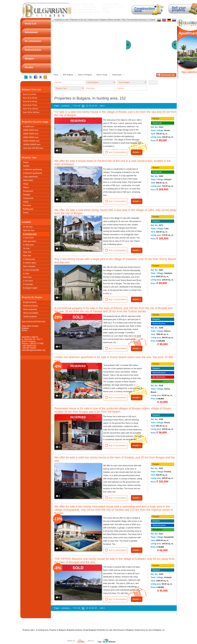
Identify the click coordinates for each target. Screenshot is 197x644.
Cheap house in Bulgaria (97, 20)
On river (27, 248)
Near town (27, 277)
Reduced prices (159, 324)
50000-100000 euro (31, 141)
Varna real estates (31, 313)
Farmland (27, 205)
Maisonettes (28, 180)
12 (87, 106)
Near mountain (29, 266)
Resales (156, 119)
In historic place (30, 263)
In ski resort (28, 281)
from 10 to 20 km (30, 98)
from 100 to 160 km (31, 112)
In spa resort (28, 238)
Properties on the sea (78, 20)
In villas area (28, 245)
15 (96, 106)
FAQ (124, 20)
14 (93, 106)
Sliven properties (30, 309)
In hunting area (30, 234)
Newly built (157, 123)
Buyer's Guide (102, 75)
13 (90, 106)
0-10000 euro (29, 127)
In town (26, 274)
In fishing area (29, 259)
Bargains (156, 221)
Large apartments (31, 177)
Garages (27, 195)
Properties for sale (61, 20)
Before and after (114, 20)
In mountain (28, 284)
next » (103, 106)
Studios (26, 166)
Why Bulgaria (68, 75)
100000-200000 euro (32, 145)
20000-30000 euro (31, 134)
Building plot (28, 209)
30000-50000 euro (31, 137)
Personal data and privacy (137, 20)
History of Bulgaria (85, 75)
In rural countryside (31, 270)
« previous (65, 106)
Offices (26, 187)
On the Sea (28, 227)
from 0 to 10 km (30, 94)
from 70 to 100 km (31, 109)
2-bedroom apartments (33, 173)
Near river (27, 252)
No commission (159, 377)
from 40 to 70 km (30, 105)
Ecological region (30, 288)
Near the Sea (29, 230)
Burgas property (30, 302)
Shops (26, 184)
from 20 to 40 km (30, 102)
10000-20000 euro (31, 130)
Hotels (26, 202)
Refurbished (158, 381)
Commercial (28, 198)
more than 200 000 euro (33, 148)
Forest (26, 213)
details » (137, 152)
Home (56, 75)
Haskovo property (31, 306)
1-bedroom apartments (33, 170)
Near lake (27, 256)
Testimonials (117, 75)
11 (83, 106)
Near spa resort (30, 241)
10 (79, 106)
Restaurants (28, 191)
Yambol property (30, 317)
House (26, 162)
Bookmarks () (168, 75)
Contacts (152, 20)
